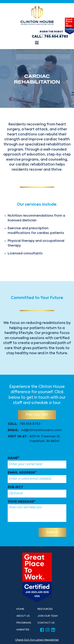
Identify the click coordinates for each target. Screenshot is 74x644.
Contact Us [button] (46, 623)
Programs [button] (24, 623)
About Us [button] (23, 616)
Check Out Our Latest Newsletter (37, 640)
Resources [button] (45, 609)
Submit (52, 532)
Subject (15, 487)
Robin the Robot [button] (52, 32)
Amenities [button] (23, 630)
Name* (14, 458)
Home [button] (20, 609)
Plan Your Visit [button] (37, 415)
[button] (37, 43)
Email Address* (22, 473)
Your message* (22, 502)
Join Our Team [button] (48, 616)
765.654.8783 (56, 37)
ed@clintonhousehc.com (41, 430)
